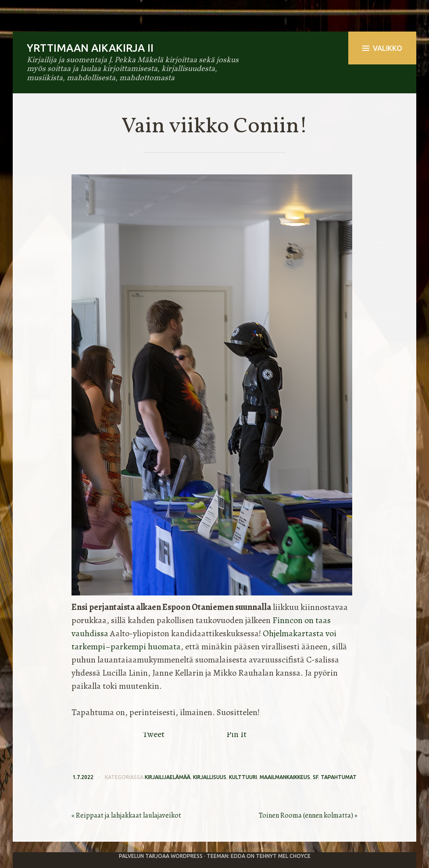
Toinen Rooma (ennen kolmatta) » (308, 815)
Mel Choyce (294, 856)
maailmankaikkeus (285, 777)
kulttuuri (243, 777)
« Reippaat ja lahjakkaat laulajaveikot (126, 815)
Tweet (154, 734)
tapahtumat (339, 777)
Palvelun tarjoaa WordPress (161, 856)
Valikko (382, 48)
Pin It (236, 734)
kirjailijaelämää (168, 777)
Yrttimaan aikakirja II (90, 48)
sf (315, 777)
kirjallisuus (210, 777)
